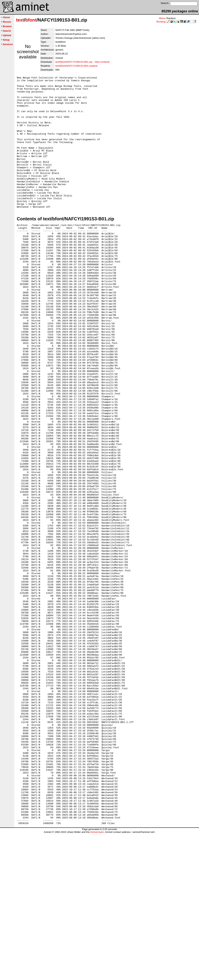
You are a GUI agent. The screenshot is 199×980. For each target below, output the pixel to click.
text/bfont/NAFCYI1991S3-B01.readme (76, 66)
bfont (31, 20)
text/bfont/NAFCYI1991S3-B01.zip (74, 62)
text (20, 20)
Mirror (162, 18)
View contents (102, 62)
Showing (161, 22)
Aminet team (97, 979)
